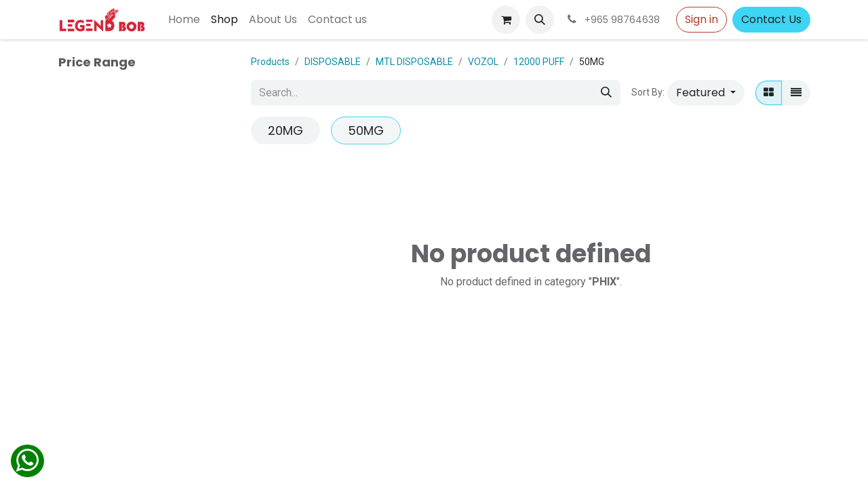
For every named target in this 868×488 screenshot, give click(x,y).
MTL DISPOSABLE (414, 62)
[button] (540, 20)
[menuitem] (184, 20)
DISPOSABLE (333, 62)
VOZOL (483, 62)
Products (270, 62)
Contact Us (771, 19)
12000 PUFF (539, 62)
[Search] (606, 93)
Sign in (702, 19)
